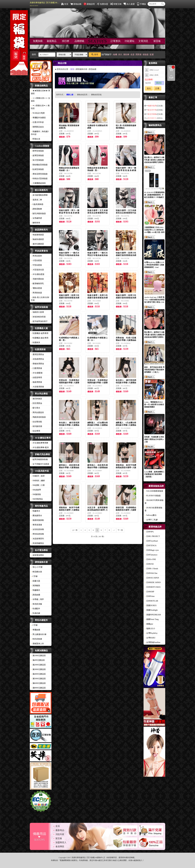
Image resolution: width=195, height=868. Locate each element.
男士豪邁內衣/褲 (39, 634)
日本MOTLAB (151, 601)
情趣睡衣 (35, 590)
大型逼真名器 (37, 270)
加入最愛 (129, 4)
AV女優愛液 (37, 373)
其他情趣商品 (37, 543)
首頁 (65, 4)
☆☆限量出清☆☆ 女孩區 (40, 100)
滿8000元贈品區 (38, 688)
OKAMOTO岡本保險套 (154, 502)
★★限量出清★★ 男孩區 (40, 92)
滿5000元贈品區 (38, 679)
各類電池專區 (37, 555)
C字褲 (34, 576)
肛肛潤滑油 (36, 403)
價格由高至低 (96, 95)
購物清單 (171, 67)
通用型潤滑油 (37, 354)
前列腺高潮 (36, 426)
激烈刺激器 (36, 399)
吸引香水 (35, 408)
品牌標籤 (79, 41)
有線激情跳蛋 (37, 235)
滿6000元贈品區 (38, 683)
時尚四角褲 (36, 639)
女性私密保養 (37, 529)
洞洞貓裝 (35, 586)
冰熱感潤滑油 (37, 359)
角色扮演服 (36, 604)
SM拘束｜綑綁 (38, 481)
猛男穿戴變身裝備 (39, 459)
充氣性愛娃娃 (37, 279)
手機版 (141, 4)
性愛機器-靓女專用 (40, 338)
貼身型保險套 (37, 169)
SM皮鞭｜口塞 (38, 485)
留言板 (157, 41)
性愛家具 (35, 343)
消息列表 (60, 834)
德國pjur (149, 624)
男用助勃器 (36, 293)
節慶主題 (35, 581)
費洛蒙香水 (36, 516)
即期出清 (35, 139)
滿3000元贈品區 (38, 669)
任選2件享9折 (37, 122)
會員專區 (60, 847)
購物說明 (89, 4)
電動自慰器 (36, 288)
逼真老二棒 (36, 200)
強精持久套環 (37, 312)
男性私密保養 (37, 534)
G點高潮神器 (37, 204)
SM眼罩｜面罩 (38, 476)
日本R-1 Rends (151, 569)
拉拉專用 (35, 431)
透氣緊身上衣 (37, 644)
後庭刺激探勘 (37, 520)
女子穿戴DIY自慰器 (40, 464)
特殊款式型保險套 (39, 179)
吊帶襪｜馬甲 (37, 599)
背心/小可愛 (37, 567)
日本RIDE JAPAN (153, 582)
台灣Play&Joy (151, 633)
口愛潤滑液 (36, 368)
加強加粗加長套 (38, 317)
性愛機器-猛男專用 (40, 333)
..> (114, 530)
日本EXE (149, 564)
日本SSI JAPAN (152, 578)
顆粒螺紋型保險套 (39, 165)
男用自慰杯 (36, 256)
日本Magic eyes (152, 550)
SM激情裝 (36, 494)
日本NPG (149, 532)
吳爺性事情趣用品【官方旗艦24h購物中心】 (45, 4)
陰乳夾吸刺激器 (38, 214)
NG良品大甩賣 (38, 113)
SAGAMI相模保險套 (154, 491)
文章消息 (143, 41)
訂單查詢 (116, 41)
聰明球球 (35, 223)
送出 (149, 88)
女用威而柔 (36, 218)
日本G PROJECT (152, 536)
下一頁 (120, 530)
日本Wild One (151, 573)
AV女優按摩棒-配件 (40, 447)
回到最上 (171, 77)
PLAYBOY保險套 (153, 496)
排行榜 (66, 41)
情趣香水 (35, 511)
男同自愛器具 (37, 413)
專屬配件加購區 (38, 118)
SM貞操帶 (36, 490)
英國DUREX (151, 605)
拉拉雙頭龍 (36, 422)
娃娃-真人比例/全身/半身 (40, 299)
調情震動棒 (36, 209)
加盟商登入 (61, 842)
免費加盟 (102, 4)
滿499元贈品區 (38, 660)
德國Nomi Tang (152, 619)
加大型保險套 (37, 160)
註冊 (157, 88)
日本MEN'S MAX (153, 587)
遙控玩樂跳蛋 (37, 244)
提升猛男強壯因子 (39, 321)
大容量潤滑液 (37, 387)
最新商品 (52, 41)
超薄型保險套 (37, 155)
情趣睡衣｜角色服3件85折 (40, 133)
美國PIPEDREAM (153, 615)
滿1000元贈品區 (38, 656)
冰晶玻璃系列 (37, 539)
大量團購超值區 (38, 183)
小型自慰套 (36, 260)
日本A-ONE (150, 559)
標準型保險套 (37, 151)
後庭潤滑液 (36, 382)
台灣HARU (150, 638)
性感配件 (35, 609)
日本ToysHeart (151, 541)
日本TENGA (151, 546)
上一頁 (75, 530)
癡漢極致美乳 (37, 284)
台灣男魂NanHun (152, 642)
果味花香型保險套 (39, 174)
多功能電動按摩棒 (39, 195)
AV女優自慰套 (38, 274)
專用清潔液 (36, 525)
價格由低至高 (82, 95)
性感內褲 (35, 613)
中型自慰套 (36, 265)
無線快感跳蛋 (37, 239)
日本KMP (149, 592)
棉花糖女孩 (36, 572)
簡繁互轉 (116, 4)
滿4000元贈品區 (38, 674)
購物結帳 (76, 4)
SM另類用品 (37, 499)
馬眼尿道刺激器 (38, 417)
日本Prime (150, 596)
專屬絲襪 (35, 630)
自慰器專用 (36, 378)
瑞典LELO (150, 629)
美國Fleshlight (151, 610)
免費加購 (38, 41)
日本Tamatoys (151, 555)
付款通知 (129, 41)
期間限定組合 (37, 127)
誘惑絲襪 (35, 595)
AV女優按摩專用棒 (40, 443)
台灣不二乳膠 (151, 520)
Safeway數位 (151, 515)
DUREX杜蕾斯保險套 (153, 509)
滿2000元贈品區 (38, 665)
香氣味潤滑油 (37, 364)
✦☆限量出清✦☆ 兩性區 (40, 107)
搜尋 (95, 55)
